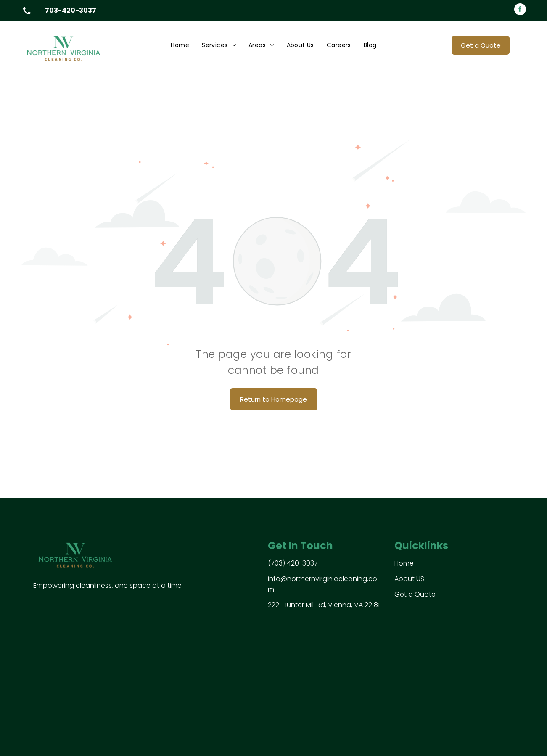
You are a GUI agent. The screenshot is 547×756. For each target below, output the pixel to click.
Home (404, 563)
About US (409, 579)
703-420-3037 (71, 10)
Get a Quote (415, 594)
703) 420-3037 (294, 563)
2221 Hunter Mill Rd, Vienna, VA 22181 (324, 605)
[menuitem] (180, 45)
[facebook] (520, 10)
